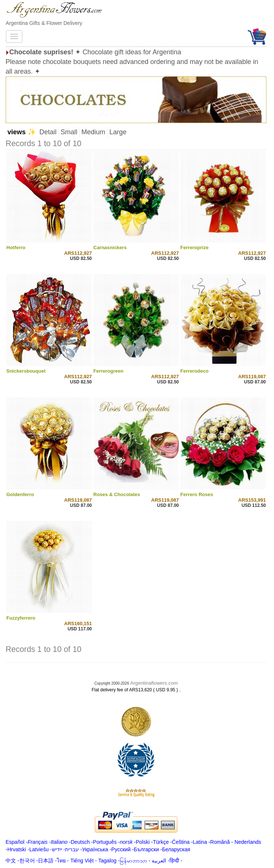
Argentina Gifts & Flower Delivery (44, 23)
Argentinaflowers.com (154, 683)
